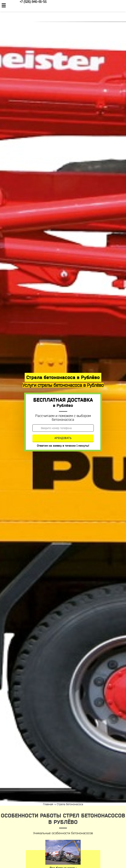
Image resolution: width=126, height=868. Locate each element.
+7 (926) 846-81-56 (33, 2)
